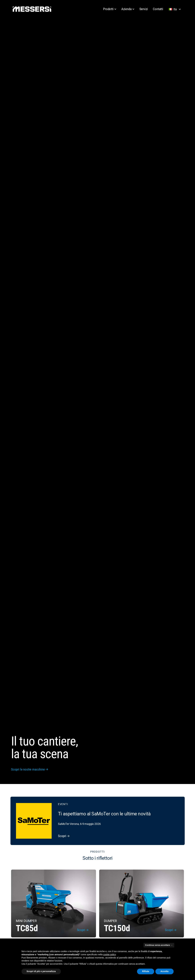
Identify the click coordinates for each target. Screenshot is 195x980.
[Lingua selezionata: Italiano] (176, 9)
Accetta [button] (165, 971)
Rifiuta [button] (146, 971)
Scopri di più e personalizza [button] (41, 971)
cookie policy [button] (109, 954)
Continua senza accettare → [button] (159, 945)
